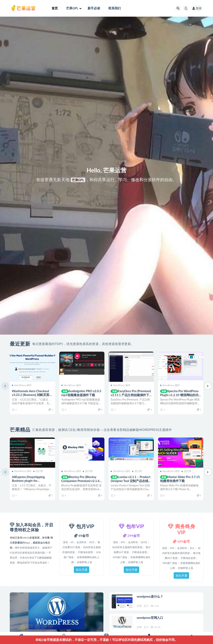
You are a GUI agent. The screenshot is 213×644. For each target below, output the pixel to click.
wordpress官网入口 (150, 618)
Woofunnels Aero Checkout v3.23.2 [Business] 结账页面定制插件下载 (32, 395)
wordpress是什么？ (150, 596)
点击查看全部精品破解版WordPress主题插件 (138, 430)
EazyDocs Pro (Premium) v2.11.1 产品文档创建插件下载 (131, 395)
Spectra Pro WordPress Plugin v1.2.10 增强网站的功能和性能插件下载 (179, 395)
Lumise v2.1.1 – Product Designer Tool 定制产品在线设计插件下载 (131, 481)
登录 (197, 8)
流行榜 (38, 471)
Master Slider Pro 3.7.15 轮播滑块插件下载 (180, 479)
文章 (139, 606)
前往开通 (82, 570)
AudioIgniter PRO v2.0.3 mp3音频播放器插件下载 (81, 393)
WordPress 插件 (22, 385)
